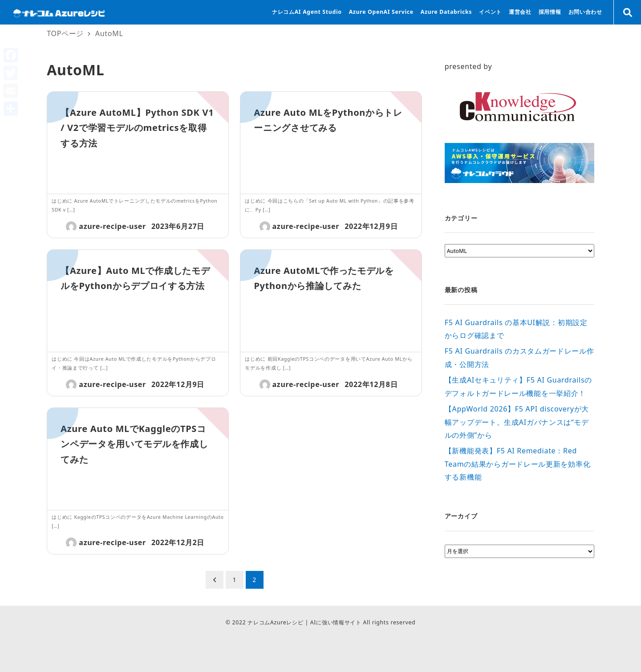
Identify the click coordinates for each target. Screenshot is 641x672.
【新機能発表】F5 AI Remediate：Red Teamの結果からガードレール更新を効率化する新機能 (517, 464)
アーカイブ (461, 516)
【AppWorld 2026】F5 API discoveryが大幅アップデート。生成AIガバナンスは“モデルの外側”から (517, 422)
